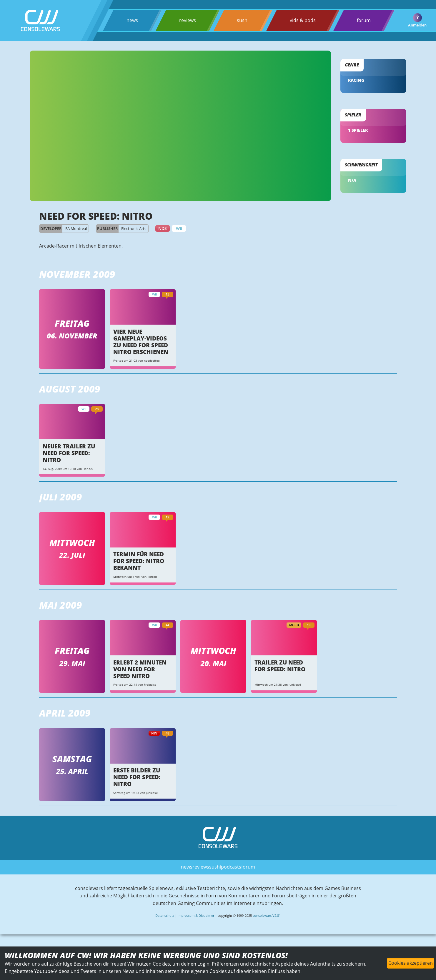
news (132, 20)
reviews (188, 20)
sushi (243, 20)
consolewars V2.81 (267, 915)
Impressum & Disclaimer (196, 915)
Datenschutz (165, 915)
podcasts (231, 867)
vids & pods (303, 20)
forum (364, 20)
